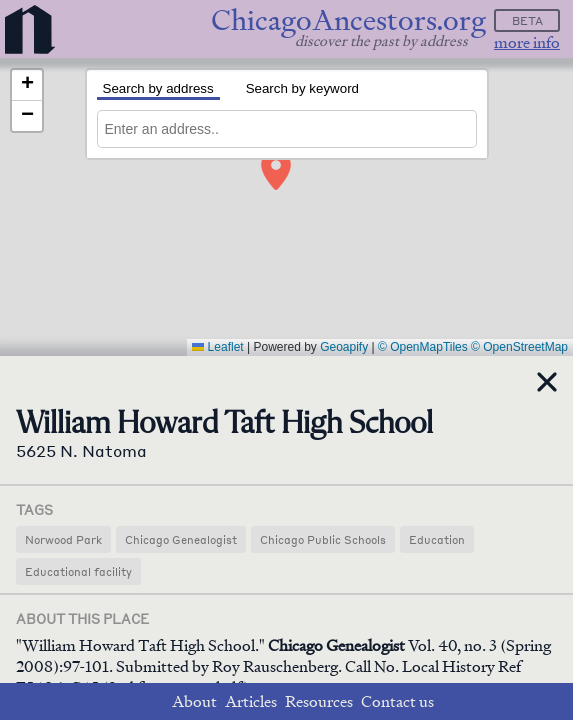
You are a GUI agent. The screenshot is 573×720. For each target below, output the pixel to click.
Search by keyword (302, 88)
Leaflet (217, 347)
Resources (319, 701)
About (194, 701)
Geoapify (344, 347)
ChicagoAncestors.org (348, 20)
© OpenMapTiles (423, 347)
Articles (251, 701)
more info (527, 42)
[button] (273, 164)
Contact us (397, 701)
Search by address (158, 88)
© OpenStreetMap (519, 347)
